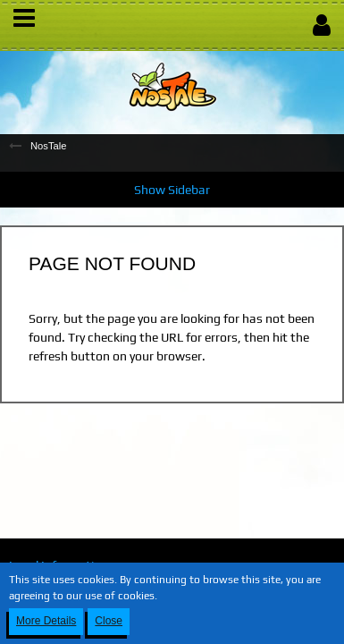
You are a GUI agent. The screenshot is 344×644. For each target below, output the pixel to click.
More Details (46, 621)
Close (109, 621)
